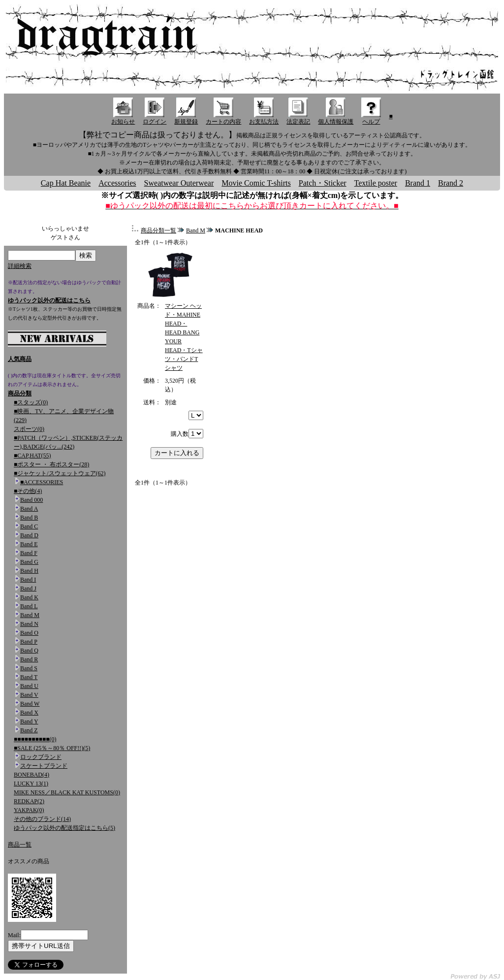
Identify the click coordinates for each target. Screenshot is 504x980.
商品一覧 (20, 845)
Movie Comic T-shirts (256, 183)
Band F (29, 553)
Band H (29, 571)
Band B (29, 518)
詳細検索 (20, 266)
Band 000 (31, 500)
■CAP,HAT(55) (32, 456)
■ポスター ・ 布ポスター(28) (51, 464)
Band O (29, 633)
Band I (28, 580)
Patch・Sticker (323, 183)
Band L (29, 606)
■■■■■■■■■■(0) (35, 739)
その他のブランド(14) (42, 819)
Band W (30, 704)
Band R (29, 659)
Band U (29, 686)
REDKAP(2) (29, 801)
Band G (29, 562)
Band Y (29, 721)
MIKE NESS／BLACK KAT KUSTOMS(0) (67, 792)
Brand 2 (451, 183)
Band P (29, 642)
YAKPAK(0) (29, 810)
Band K (29, 597)
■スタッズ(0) (31, 402)
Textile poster (376, 183)
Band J (28, 588)
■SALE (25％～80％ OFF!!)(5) (52, 748)
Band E (29, 544)
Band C (29, 526)
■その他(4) (28, 491)
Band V (29, 695)
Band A (29, 509)
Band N (29, 624)
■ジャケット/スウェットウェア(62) (60, 473)
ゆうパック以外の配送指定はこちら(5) (64, 828)
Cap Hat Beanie (66, 183)
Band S (29, 668)
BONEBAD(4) (31, 775)
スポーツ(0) (29, 429)
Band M (30, 615)
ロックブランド (41, 757)
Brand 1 (418, 183)
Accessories (117, 183)
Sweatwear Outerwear (179, 183)
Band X (29, 713)
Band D (29, 535)
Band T (29, 677)
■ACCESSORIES (42, 482)
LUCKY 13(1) (31, 784)
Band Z (29, 730)
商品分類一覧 (158, 230)
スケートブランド (44, 766)
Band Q (29, 651)
